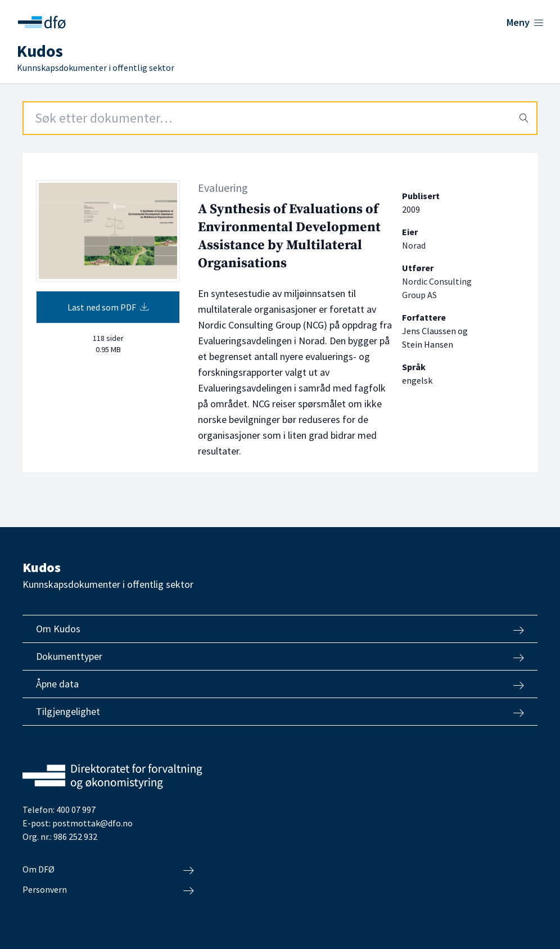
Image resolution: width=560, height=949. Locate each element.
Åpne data (280, 684)
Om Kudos (280, 629)
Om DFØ (108, 870)
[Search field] (280, 118)
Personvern (108, 890)
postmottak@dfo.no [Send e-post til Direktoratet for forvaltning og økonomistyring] (92, 823)
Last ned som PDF (108, 307)
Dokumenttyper (280, 656)
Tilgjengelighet (280, 712)
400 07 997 (76, 809)
